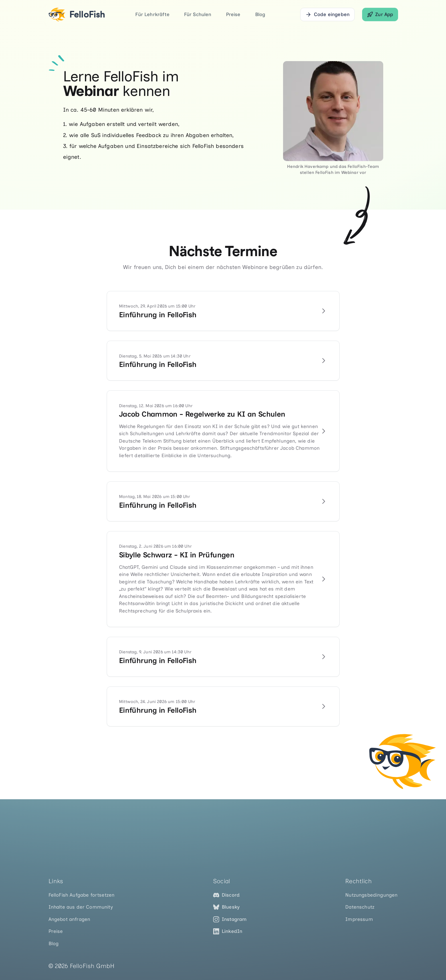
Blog (260, 14)
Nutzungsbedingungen (371, 895)
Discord (226, 895)
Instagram (230, 919)
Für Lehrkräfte (152, 14)
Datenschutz (360, 907)
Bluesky (226, 907)
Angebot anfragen (69, 919)
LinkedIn (228, 931)
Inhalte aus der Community (81, 907)
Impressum (359, 919)
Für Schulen (198, 14)
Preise (233, 14)
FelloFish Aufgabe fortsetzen (82, 895)
